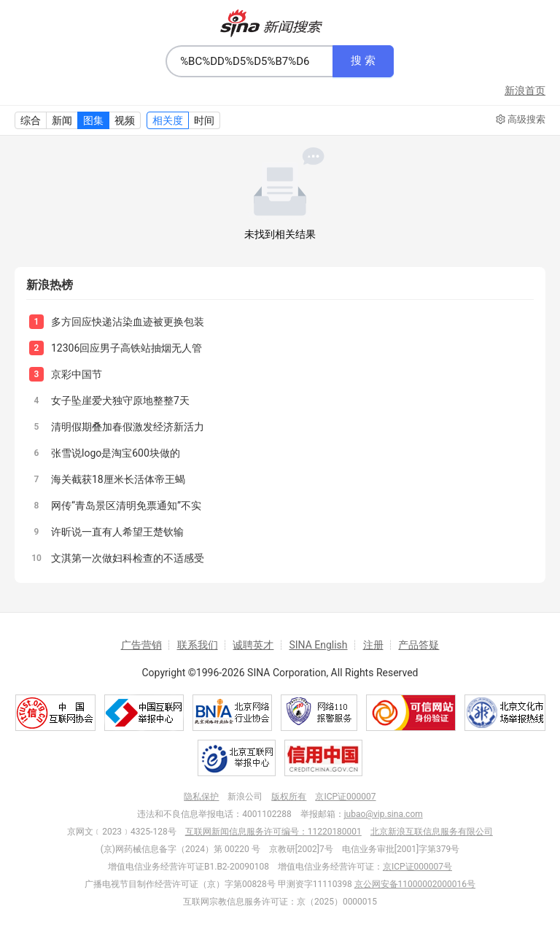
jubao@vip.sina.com (384, 814)
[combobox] (249, 61)
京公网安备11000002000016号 (415, 884)
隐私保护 (201, 797)
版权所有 (289, 797)
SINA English (318, 645)
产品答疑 (419, 645)
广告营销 (141, 645)
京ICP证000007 (345, 797)
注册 (373, 645)
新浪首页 (525, 90)
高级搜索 (521, 120)
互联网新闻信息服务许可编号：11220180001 (273, 832)
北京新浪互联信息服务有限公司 (432, 832)
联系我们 (198, 645)
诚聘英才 (253, 645)
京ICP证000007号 (417, 867)
